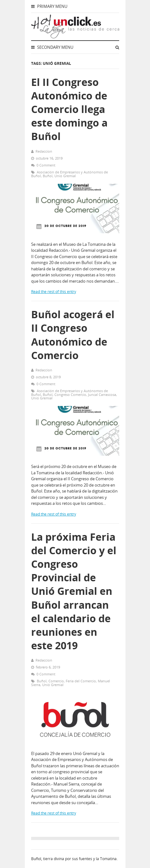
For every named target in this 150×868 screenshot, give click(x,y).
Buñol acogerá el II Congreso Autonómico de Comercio (73, 335)
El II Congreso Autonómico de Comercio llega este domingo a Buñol (69, 109)
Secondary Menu (52, 47)
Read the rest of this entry (54, 292)
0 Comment (46, 165)
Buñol (48, 176)
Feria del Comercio (81, 681)
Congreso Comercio (70, 395)
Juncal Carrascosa (102, 395)
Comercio (56, 681)
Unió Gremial (65, 176)
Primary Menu (49, 6)
